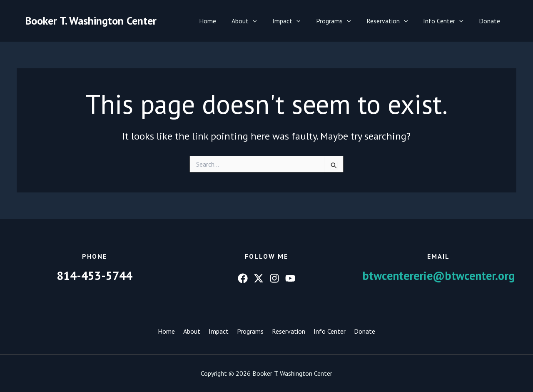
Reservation (393, 21)
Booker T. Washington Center (91, 21)
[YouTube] (290, 278)
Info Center (447, 21)
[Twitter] (259, 278)
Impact (296, 21)
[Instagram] (274, 278)
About (256, 21)
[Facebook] (243, 278)
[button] (265, 21)
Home (222, 21)
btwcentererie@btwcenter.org (439, 276)
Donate (491, 21)
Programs (341, 21)
